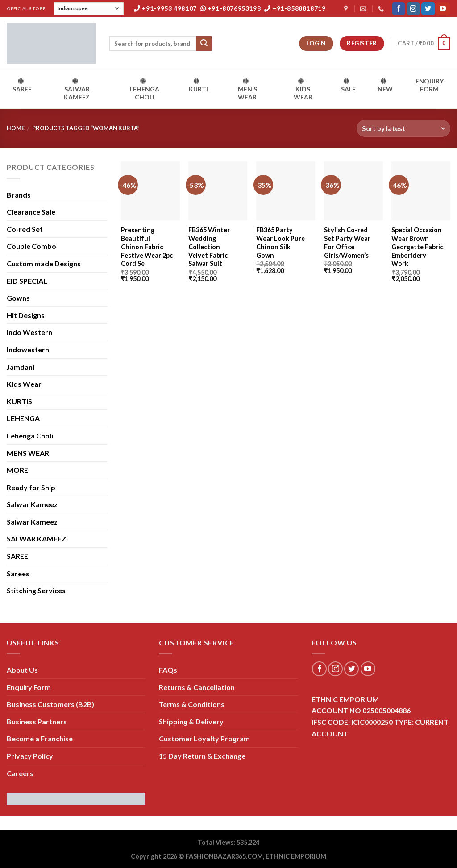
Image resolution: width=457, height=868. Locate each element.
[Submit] (204, 44)
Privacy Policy (30, 756)
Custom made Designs (44, 263)
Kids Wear (24, 384)
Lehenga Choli (30, 436)
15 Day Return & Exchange (202, 756)
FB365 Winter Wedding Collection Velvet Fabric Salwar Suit (209, 247)
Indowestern (28, 349)
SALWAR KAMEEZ (37, 539)
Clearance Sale (31, 212)
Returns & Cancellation (197, 687)
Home (16, 128)
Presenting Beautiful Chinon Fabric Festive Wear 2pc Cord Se (147, 247)
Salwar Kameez (32, 504)
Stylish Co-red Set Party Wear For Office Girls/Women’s (347, 242)
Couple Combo (31, 246)
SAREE (17, 556)
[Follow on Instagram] (413, 9)
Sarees (18, 573)
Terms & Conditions (192, 704)
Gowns (18, 298)
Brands (19, 195)
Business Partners (37, 721)
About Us (22, 670)
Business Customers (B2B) (50, 704)
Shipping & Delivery (191, 721)
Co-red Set (25, 229)
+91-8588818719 (295, 8)
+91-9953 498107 (165, 8)
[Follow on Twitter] (428, 9)
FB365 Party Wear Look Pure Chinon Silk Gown (280, 242)
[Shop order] (403, 129)
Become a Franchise (40, 738)
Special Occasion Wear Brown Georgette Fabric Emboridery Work (417, 247)
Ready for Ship (31, 487)
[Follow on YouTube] (443, 9)
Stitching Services (36, 590)
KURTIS (19, 401)
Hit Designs (26, 315)
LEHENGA (23, 418)
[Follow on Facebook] (399, 9)
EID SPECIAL (27, 281)
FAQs (168, 670)
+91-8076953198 (231, 8)
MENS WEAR (28, 453)
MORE (17, 470)
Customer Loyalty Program (204, 738)
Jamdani (21, 367)
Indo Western (29, 332)
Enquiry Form (29, 687)
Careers (20, 773)
